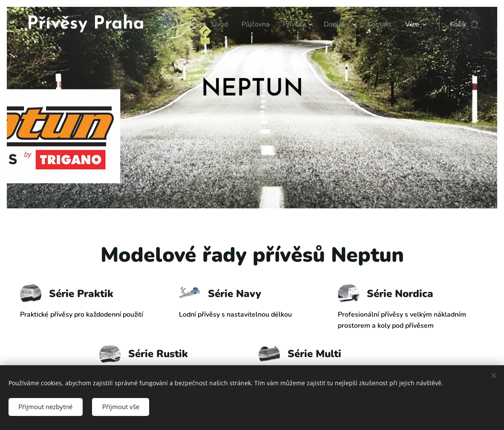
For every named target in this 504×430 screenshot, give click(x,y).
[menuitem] (213, 24)
